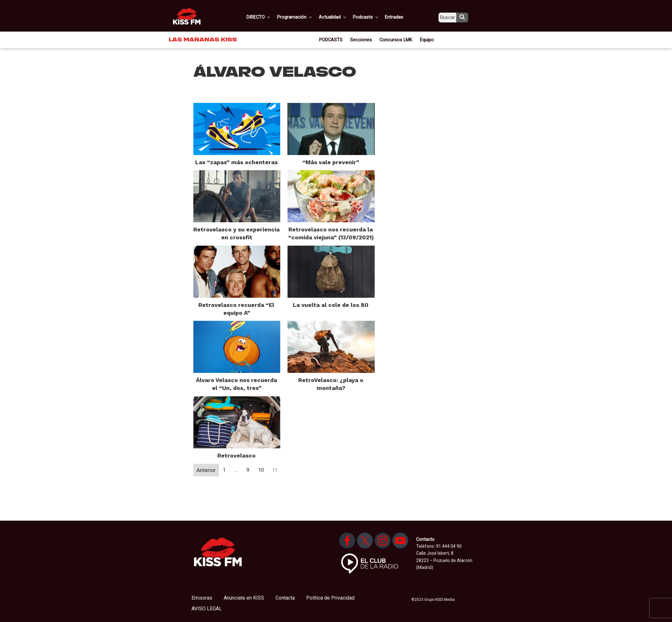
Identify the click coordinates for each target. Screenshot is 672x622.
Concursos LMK (395, 39)
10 (261, 470)
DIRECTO (269, 17)
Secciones (363, 39)
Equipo (425, 39)
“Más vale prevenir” (331, 162)
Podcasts (372, 17)
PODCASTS (333, 39)
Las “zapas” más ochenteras (236, 162)
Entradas (399, 17)
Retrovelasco (236, 455)
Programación (303, 17)
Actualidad (340, 17)
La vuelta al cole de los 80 (331, 305)
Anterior (206, 470)
